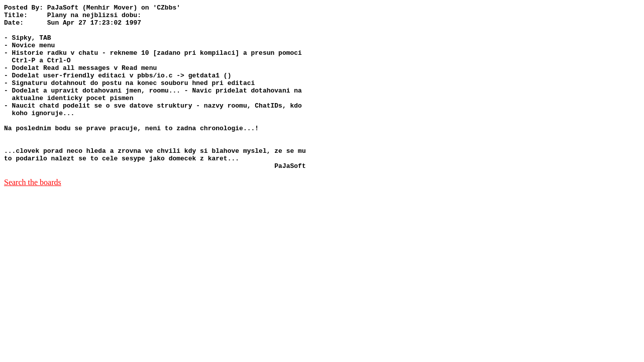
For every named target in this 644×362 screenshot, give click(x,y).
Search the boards (33, 215)
